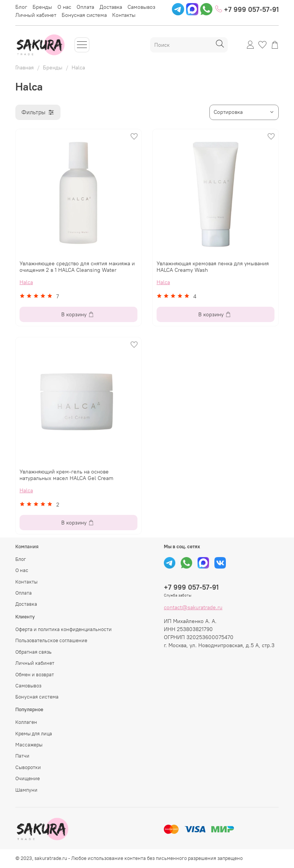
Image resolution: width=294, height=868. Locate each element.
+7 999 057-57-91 (247, 9)
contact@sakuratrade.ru (193, 607)
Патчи (22, 756)
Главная (24, 67)
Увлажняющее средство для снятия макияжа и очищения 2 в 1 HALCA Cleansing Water (77, 267)
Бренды (42, 7)
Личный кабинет (36, 15)
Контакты (124, 15)
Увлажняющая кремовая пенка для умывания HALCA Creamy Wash (213, 267)
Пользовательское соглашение (51, 640)
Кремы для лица (34, 734)
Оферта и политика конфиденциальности (64, 629)
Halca (26, 282)
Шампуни (26, 790)
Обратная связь (33, 652)
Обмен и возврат (35, 675)
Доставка (111, 7)
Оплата (85, 7)
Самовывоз (141, 7)
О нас (64, 7)
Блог (21, 7)
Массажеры (29, 745)
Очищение (28, 778)
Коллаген (26, 722)
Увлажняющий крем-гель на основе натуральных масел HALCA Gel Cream (66, 475)
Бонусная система (84, 15)
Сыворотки (28, 767)
